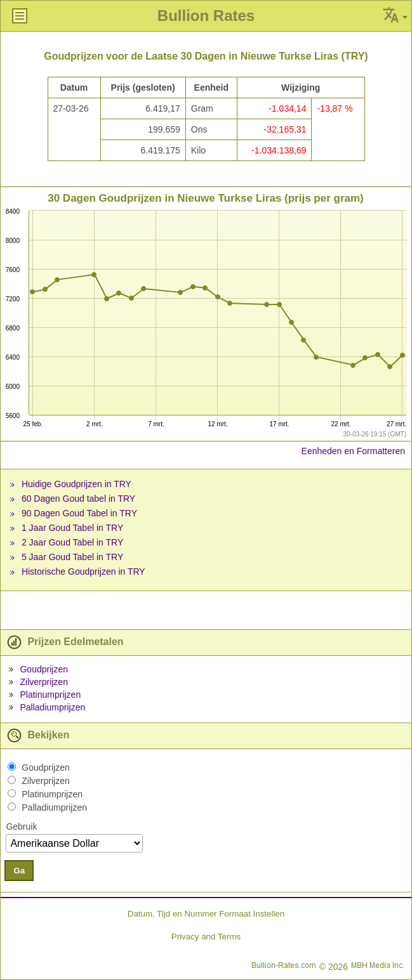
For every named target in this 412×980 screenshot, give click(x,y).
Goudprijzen (44, 669)
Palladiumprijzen (52, 707)
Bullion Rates (206, 16)
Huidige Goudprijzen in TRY (76, 484)
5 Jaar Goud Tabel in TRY (72, 557)
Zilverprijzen (43, 682)
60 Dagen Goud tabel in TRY (78, 499)
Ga (19, 871)
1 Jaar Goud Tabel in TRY (72, 528)
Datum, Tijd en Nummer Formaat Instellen (206, 914)
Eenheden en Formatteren (353, 451)
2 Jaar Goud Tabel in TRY (72, 542)
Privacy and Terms (206, 937)
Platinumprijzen (50, 695)
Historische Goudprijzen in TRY (83, 572)
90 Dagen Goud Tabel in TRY (79, 513)
